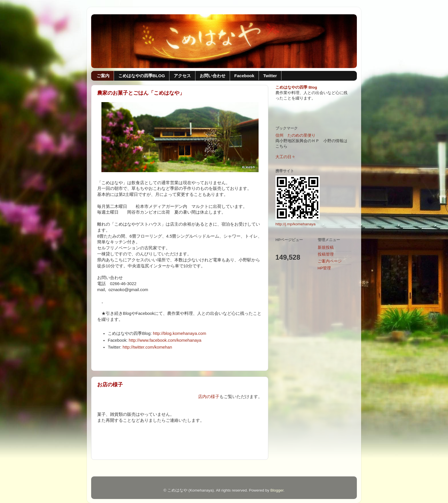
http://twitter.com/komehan (147, 347)
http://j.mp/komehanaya (295, 224)
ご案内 (103, 76)
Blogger (277, 490)
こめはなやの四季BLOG (142, 76)
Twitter (270, 76)
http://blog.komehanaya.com (179, 333)
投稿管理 (326, 254)
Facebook (244, 76)
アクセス (182, 76)
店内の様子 (209, 397)
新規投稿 (326, 247)
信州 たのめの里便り (295, 135)
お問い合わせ (213, 76)
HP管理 (324, 268)
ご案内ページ (330, 261)
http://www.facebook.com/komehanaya (165, 340)
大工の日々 (285, 157)
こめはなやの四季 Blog (296, 87)
